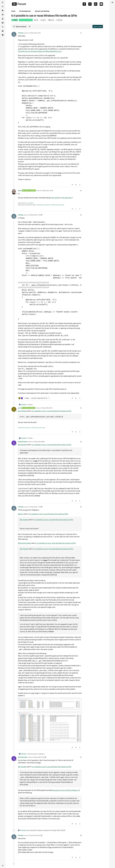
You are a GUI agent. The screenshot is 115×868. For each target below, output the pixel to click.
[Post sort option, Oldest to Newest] (20, 27)
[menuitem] (112, 2)
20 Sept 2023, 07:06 (39, 757)
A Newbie (21, 33)
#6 (81, 507)
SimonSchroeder (23, 442)
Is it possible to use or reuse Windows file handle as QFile (51, 411)
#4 (81, 408)
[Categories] (3, 2)
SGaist (20, 191)
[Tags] (3, 11)
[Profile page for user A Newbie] (14, 34)
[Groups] (3, 23)
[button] (3, 866)
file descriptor (67, 198)
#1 (81, 33)
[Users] (3, 19)
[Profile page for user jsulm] (14, 409)
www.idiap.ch (30, 203)
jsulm (20, 408)
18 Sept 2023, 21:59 (35, 215)
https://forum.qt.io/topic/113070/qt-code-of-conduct (51, 205)
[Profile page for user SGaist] (14, 192)
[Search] (3, 27)
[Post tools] (80, 185)
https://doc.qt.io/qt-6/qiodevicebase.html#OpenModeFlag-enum (40, 51)
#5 (81, 442)
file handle (55, 198)
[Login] (112, 2)
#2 (81, 191)
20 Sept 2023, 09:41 (35, 835)
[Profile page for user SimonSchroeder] (14, 443)
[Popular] (3, 15)
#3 (81, 215)
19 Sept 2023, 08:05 (39, 442)
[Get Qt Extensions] (3, 31)
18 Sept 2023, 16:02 (35, 33)
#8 (81, 835)
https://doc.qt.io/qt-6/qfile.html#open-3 (66, 790)
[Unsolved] (3, 35)
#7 (81, 757)
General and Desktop (26, 20)
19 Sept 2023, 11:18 (35, 507)
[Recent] (3, 6)
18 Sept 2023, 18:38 (47, 191)
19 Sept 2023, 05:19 (47, 408)
